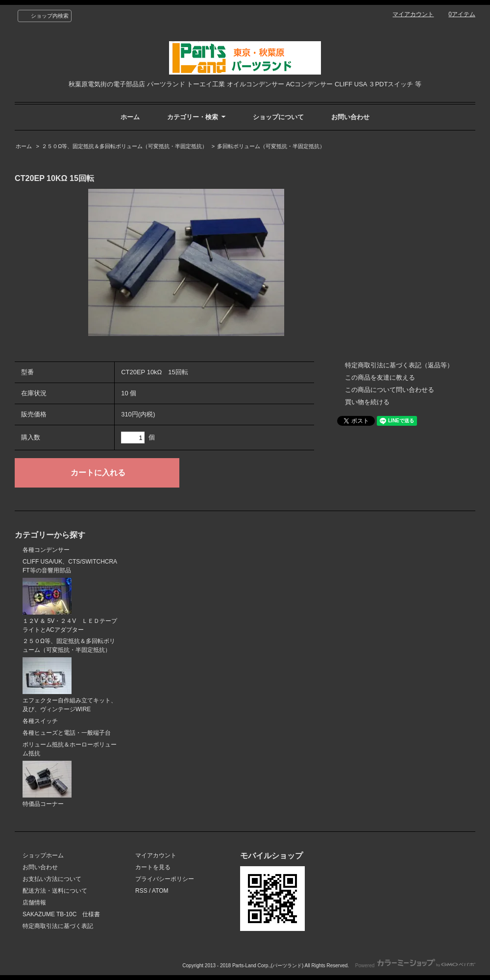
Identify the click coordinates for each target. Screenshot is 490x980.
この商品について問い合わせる (390, 390)
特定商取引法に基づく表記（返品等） (399, 365)
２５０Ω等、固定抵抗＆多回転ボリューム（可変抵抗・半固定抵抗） (124, 146)
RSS (141, 891)
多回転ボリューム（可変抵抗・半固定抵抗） (271, 146)
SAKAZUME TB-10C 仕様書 (61, 914)
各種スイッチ (40, 721)
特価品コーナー (47, 784)
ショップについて (278, 117)
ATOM (160, 891)
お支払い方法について (52, 879)
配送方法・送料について (55, 891)
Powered (415, 966)
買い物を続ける (367, 402)
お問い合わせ (350, 117)
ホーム (130, 117)
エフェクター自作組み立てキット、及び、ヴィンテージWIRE (70, 685)
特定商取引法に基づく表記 (58, 926)
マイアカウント (413, 14)
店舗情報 (34, 903)
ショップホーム (43, 855)
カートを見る (153, 867)
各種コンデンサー (46, 550)
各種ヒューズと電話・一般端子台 (67, 733)
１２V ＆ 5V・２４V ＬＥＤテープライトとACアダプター (70, 606)
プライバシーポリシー (165, 879)
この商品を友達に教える (380, 377)
